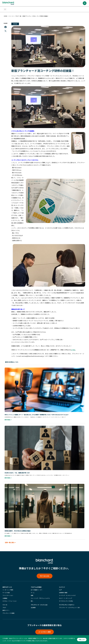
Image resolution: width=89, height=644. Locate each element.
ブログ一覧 (19, 16)
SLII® (60, 587)
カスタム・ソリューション (10, 599)
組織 (32, 593)
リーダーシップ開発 (8, 587)
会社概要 (33, 605)
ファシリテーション (8, 593)
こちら (74, 348)
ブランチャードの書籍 (8, 611)
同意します (82, 640)
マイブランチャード (67, 602)
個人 (32, 599)
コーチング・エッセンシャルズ (67, 593)
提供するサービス (7, 585)
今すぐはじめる (45, 573)
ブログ (4, 605)
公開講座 (5, 596)
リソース (12, 16)
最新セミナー (6, 608)
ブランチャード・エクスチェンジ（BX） (70, 605)
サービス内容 (6, 590)
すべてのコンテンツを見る (66, 599)
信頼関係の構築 (63, 590)
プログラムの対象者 (36, 585)
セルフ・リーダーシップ (66, 596)
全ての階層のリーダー (37, 587)
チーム (33, 590)
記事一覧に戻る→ (11, 540)
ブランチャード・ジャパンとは (39, 602)
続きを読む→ (9, 418)
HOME (6, 16)
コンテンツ (62, 585)
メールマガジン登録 (45, 630)
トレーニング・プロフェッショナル (40, 596)
